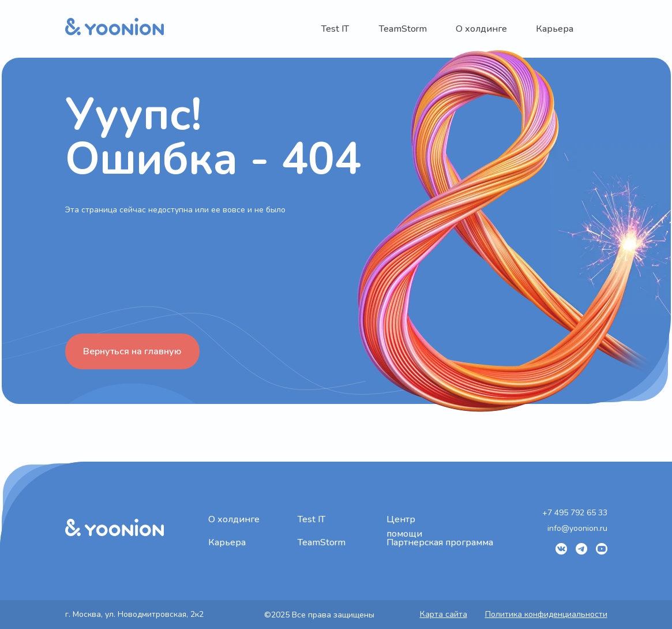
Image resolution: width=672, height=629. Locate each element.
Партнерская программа (440, 542)
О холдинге (481, 29)
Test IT (335, 29)
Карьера (555, 29)
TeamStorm (403, 29)
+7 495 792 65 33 (575, 513)
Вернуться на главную (132, 351)
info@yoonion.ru (577, 528)
